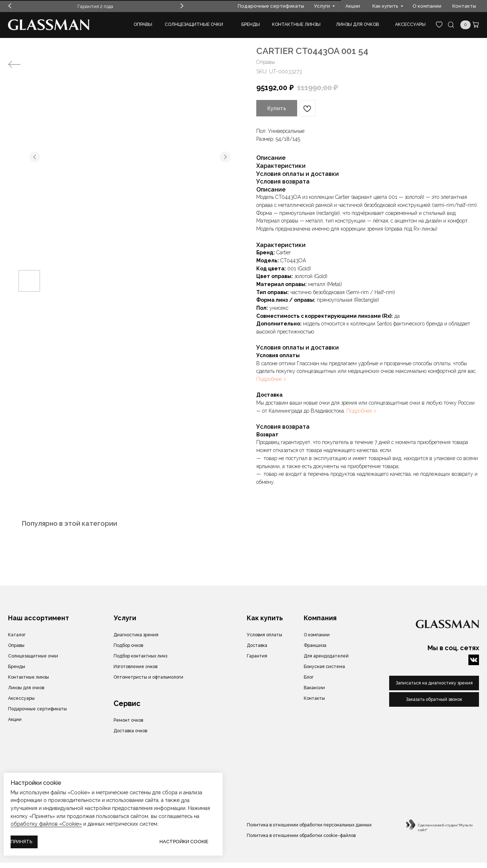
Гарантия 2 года (95, 6)
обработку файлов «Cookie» (46, 824)
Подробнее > (271, 379)
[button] (434, 699)
